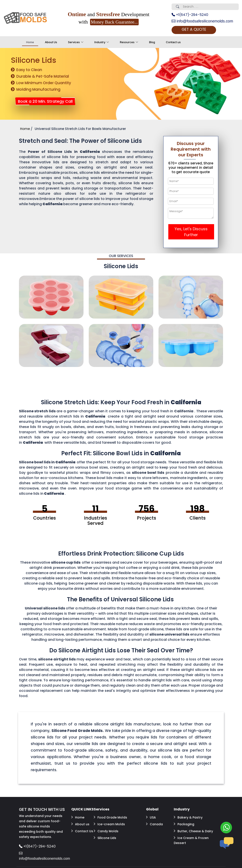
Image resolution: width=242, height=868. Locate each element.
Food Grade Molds (110, 817)
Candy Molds (106, 830)
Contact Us (82, 830)
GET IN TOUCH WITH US (42, 810)
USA (151, 817)
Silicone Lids (105, 837)
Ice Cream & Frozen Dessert (191, 839)
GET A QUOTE (195, 30)
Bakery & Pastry (188, 817)
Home (30, 42)
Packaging (184, 824)
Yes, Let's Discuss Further (191, 232)
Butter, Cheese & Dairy (193, 830)
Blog (152, 42)
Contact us (173, 42)
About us (80, 824)
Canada (154, 824)
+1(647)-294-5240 (190, 15)
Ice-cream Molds (109, 824)
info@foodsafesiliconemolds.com (203, 21)
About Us (51, 42)
